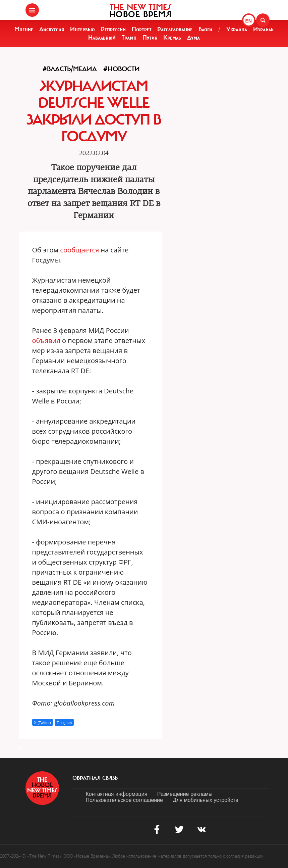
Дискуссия (52, 29)
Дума (193, 38)
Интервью (82, 29)
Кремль (172, 38)
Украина (237, 29)
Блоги (205, 29)
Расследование (175, 29)
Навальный (102, 38)
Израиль (263, 29)
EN (249, 21)
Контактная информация (117, 794)
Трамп (129, 38)
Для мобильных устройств (205, 800)
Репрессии (113, 29)
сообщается (79, 250)
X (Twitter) (43, 723)
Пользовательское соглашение (124, 800)
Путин (150, 38)
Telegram (64, 723)
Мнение (24, 29)
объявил (46, 341)
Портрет (142, 29)
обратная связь (95, 778)
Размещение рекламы (185, 794)
